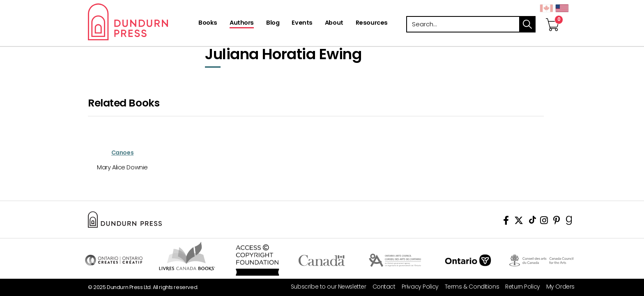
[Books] (208, 23)
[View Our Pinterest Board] (557, 222)
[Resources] (372, 23)
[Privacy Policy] (417, 287)
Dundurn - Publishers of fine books (142, 22)
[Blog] (273, 23)
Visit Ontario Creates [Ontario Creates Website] (114, 260)
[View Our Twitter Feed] (519, 222)
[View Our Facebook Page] (506, 222)
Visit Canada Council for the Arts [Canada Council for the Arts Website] (541, 260)
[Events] (302, 23)
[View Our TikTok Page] (532, 222)
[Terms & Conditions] (469, 287)
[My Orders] (557, 287)
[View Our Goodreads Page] (569, 222)
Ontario (468, 260)
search (527, 24)
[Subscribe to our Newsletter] (325, 287)
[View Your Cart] (552, 16)
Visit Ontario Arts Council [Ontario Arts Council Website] (395, 260)
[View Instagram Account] (544, 222)
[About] (334, 23)
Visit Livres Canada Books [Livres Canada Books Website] (187, 256)
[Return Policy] (520, 287)
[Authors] (242, 23)
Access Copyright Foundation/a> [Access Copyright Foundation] (257, 260)
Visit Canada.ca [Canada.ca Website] (322, 260)
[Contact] (381, 287)
